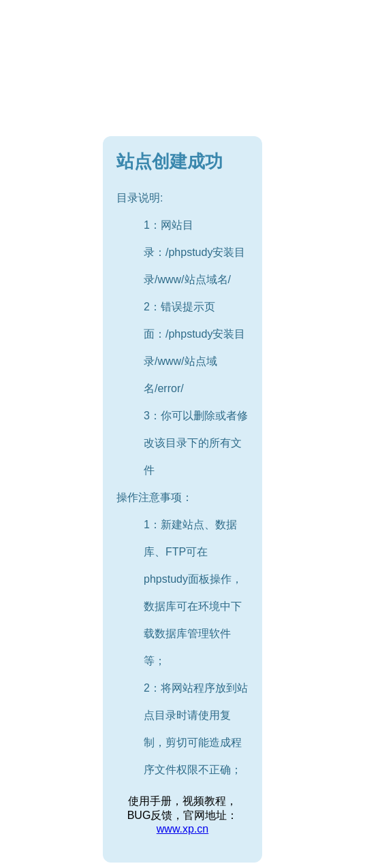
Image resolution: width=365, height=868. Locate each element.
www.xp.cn (182, 829)
